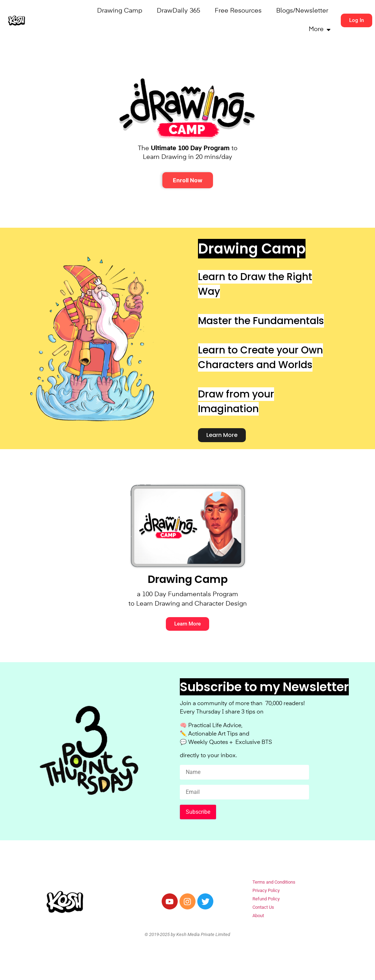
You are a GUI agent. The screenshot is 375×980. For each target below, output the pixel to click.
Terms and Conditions (274, 882)
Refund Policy (266, 899)
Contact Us (263, 907)
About (258, 916)
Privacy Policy (266, 890)
